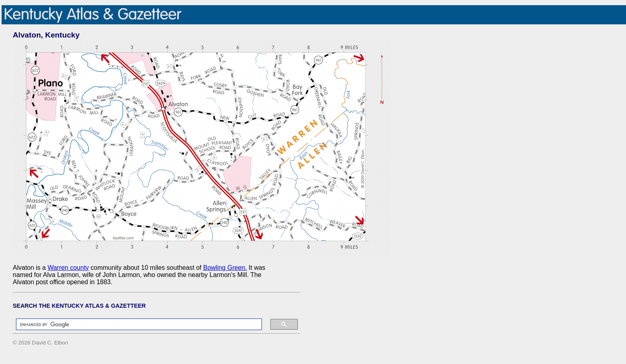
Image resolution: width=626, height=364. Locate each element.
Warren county (68, 268)
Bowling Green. (225, 268)
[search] (135, 324)
